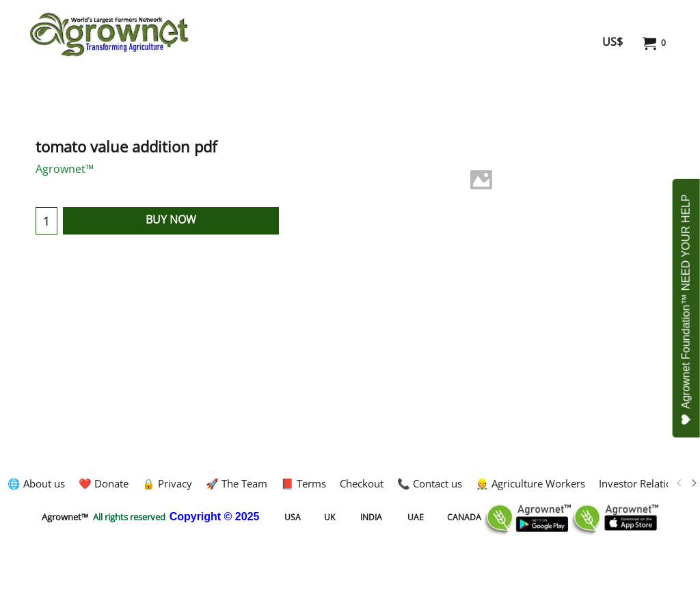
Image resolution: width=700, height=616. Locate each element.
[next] (693, 483)
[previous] (679, 483)
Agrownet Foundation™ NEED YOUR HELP (687, 310)
